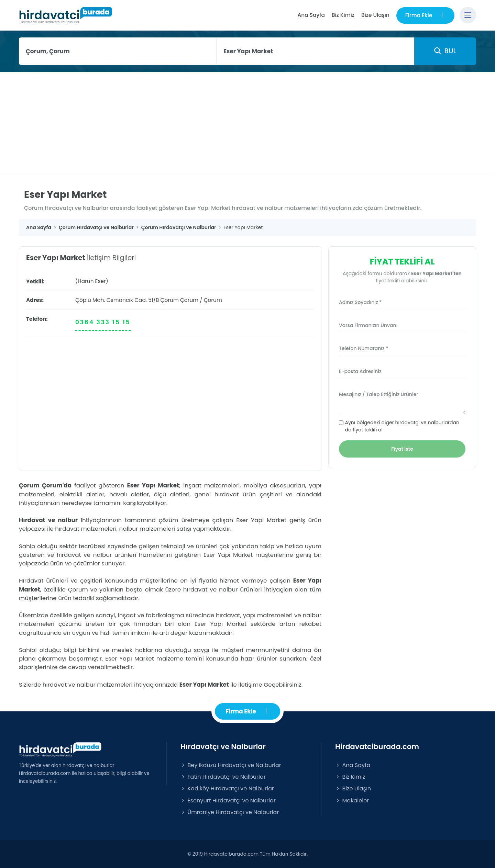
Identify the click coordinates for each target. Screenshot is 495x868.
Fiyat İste (402, 449)
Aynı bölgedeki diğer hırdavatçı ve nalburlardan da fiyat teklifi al (402, 426)
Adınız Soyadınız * (360, 302)
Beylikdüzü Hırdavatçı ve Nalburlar (231, 765)
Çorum (189, 300)
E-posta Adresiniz (360, 371)
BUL (445, 51)
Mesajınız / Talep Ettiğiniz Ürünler (379, 394)
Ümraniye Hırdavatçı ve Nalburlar (230, 812)
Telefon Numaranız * (364, 348)
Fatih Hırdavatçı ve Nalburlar (223, 777)
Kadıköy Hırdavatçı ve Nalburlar (227, 788)
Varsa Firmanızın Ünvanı (368, 325)
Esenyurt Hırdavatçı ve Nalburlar (228, 801)
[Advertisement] (247, 123)
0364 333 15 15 (103, 322)
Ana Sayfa (311, 15)
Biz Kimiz (343, 15)
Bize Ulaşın (375, 15)
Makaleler (352, 801)
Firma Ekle (425, 15)
